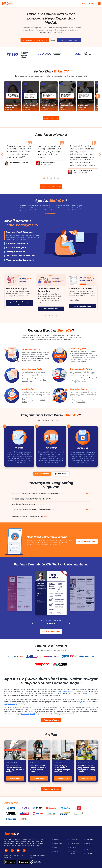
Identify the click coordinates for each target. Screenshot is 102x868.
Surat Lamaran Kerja (32, 369)
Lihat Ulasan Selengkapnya (51, 186)
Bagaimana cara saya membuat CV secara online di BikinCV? (36, 494)
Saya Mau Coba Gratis (83, 306)
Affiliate (73, 847)
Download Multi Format (81, 369)
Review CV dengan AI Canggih (69, 40)
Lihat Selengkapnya (87, 541)
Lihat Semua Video (51, 118)
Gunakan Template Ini (51, 631)
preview (39, 359)
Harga (56, 851)
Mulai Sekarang (35, 40)
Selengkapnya (15, 778)
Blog (56, 847)
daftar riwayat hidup (65, 691)
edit (35, 359)
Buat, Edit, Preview (31, 350)
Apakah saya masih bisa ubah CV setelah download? (33, 510)
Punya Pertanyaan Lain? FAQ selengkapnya (30, 516)
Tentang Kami (59, 844)
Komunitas (81, 402)
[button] (44, 178)
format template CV (28, 714)
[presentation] (98, 96)
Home (56, 840)
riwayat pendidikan (84, 702)
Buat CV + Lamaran (88, 3)
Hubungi (89, 854)
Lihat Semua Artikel (51, 789)
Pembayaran (75, 840)
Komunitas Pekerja (79, 389)
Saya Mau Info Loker (51, 309)
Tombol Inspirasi (78, 349)
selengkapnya (51, 214)
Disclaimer (90, 840)
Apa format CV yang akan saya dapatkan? (29, 504)
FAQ (88, 850)
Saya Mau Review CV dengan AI (19, 303)
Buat (31, 359)
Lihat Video (60, 474)
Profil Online (28, 389)
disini (45, 516)
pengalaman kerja (11, 704)
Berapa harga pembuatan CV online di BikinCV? (31, 499)
